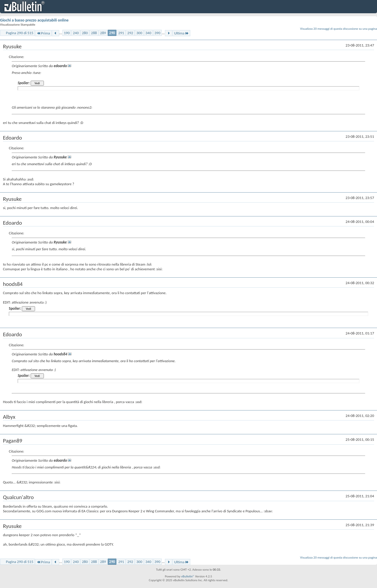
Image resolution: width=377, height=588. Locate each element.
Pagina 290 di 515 (20, 33)
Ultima (181, 33)
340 (148, 33)
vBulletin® (188, 576)
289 (103, 33)
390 (158, 33)
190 (67, 33)
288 (94, 33)
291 (121, 33)
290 (112, 33)
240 (76, 33)
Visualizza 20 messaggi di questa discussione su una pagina (339, 29)
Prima (43, 33)
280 (85, 33)
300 (139, 33)
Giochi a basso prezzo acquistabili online (34, 20)
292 (130, 33)
